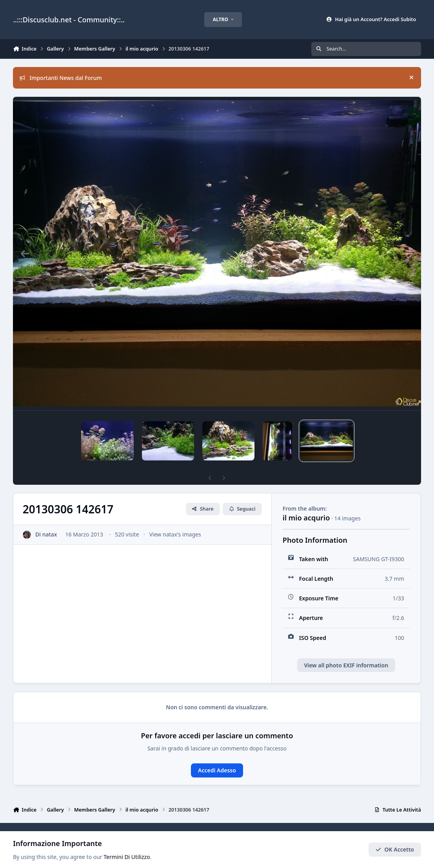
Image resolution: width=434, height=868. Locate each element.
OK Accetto (395, 849)
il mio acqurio (306, 504)
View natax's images (175, 521)
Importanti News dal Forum (61, 78)
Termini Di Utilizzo (127, 857)
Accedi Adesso (217, 757)
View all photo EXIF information (346, 652)
